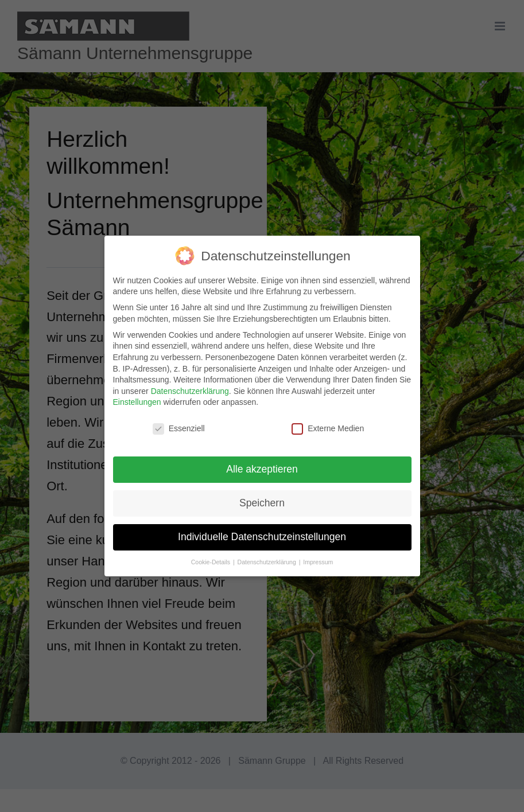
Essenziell (179, 429)
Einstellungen (137, 402)
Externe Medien (328, 429)
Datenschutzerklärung (190, 391)
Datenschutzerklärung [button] (268, 562)
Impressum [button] (318, 562)
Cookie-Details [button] (211, 562)
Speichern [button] (262, 503)
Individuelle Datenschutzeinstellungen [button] (262, 537)
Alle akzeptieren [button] (262, 469)
